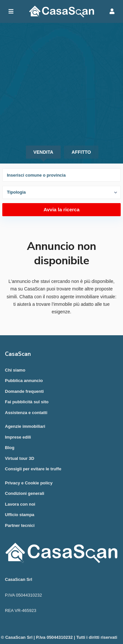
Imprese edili (18, 437)
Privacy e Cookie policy (29, 483)
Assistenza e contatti (26, 413)
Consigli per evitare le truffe (33, 469)
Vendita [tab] (43, 152)
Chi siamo (15, 370)
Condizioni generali (25, 493)
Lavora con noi (20, 504)
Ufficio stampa (20, 515)
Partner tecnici (20, 525)
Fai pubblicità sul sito (27, 402)
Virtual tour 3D (20, 458)
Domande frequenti (24, 391)
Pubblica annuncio (24, 381)
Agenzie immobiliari (25, 426)
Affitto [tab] (81, 152)
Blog (10, 448)
